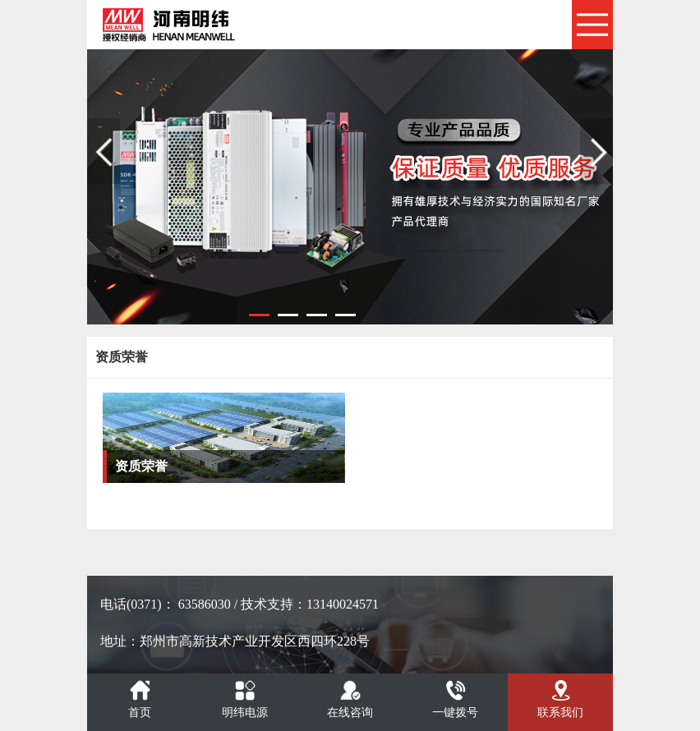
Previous (104, 151)
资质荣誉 (141, 466)
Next (596, 151)
